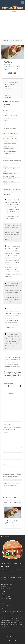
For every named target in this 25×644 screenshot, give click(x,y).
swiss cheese (18, 626)
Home (10, 640)
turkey (3, 628)
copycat (3, 617)
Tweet (12, 386)
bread (3, 613)
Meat (4, 591)
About (15, 640)
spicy (6, 626)
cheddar (18, 613)
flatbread (12, 617)
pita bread (5, 181)
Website (5, 465)
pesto (12, 622)
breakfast (7, 613)
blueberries (21, 611)
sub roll (14, 626)
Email (5, 458)
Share (6, 386)
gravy (6, 619)
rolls (10, 624)
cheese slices (9, 615)
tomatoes (22, 626)
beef (14, 611)
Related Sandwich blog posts (11, 498)
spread (9, 626)
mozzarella (11, 621)
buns (10, 613)
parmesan (6, 622)
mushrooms (16, 621)
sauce (13, 624)
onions (3, 622)
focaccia (16, 617)
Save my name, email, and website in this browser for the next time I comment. (12, 475)
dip (5, 617)
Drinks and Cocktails (7, 606)
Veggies (4, 594)
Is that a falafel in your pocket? (11, 522)
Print (18, 386)
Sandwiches (7, 76)
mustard (20, 621)
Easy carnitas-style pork (6, 584)
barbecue (9, 611)
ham (14, 619)
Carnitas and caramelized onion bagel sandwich (12, 577)
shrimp (19, 624)
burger (12, 613)
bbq (12, 611)
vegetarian (17, 76)
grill (7, 619)
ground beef (10, 619)
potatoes (8, 624)
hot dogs (16, 619)
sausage (16, 624)
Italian (19, 619)
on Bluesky (10, 374)
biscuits (17, 611)
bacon (6, 611)
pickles (15, 622)
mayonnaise (5, 621)
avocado (3, 611)
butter (15, 613)
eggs (10, 617)
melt (8, 621)
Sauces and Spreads (7, 599)
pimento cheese (20, 622)
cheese (4, 615)
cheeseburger (14, 615)
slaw (21, 624)
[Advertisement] (12, 25)
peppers (10, 622)
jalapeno (22, 619)
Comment (6, 433)
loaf (2, 621)
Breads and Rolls (6, 596)
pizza (2, 624)
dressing (8, 617)
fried (12, 76)
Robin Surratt (7, 64)
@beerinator (10, 375)
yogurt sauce (6, 179)
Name (5, 451)
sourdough (3, 626)
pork (5, 624)
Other (4, 603)
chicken (19, 615)
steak (12, 626)
